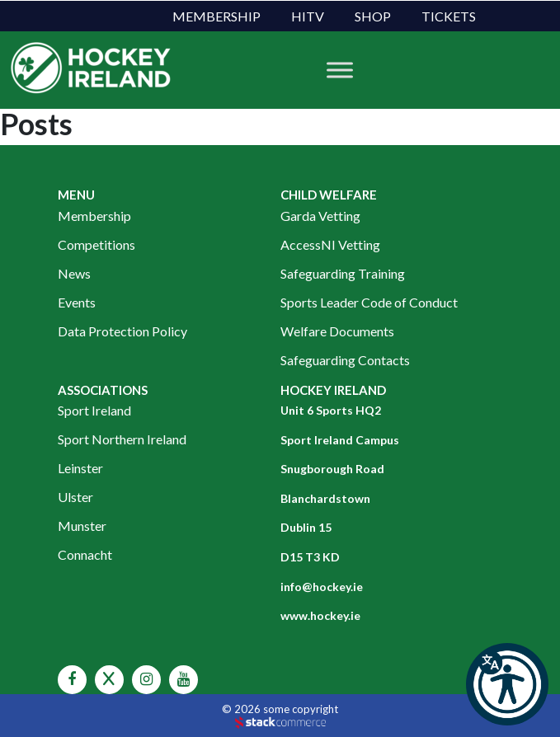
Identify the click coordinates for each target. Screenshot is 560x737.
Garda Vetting (320, 216)
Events (77, 302)
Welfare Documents (337, 331)
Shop (373, 16)
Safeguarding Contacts (345, 360)
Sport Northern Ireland (122, 439)
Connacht (85, 554)
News (74, 273)
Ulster (75, 497)
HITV (308, 16)
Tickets (449, 16)
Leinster (80, 468)
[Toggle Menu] (340, 70)
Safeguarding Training (343, 273)
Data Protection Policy (122, 331)
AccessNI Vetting (330, 244)
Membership (216, 16)
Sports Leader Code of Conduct (369, 302)
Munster (82, 526)
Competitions (96, 244)
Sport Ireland (94, 410)
